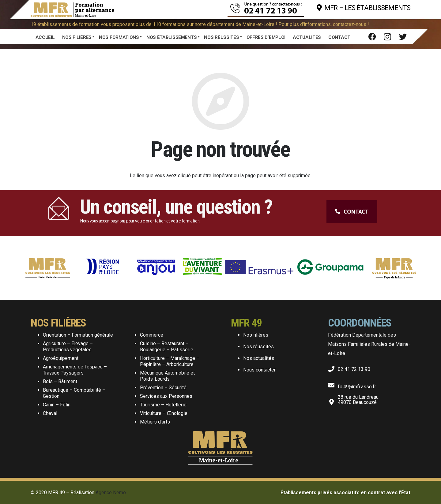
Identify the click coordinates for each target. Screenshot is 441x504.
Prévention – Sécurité (163, 388)
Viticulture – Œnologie (164, 413)
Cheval (50, 413)
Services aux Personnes (166, 396)
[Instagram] (387, 37)
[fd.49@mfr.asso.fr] (333, 384)
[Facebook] (372, 37)
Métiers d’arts (155, 422)
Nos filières (256, 335)
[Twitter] (403, 37)
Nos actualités (259, 358)
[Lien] (72, 8)
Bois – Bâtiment (60, 381)
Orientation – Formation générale (78, 335)
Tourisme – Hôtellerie (163, 405)
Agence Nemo (111, 493)
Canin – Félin (57, 405)
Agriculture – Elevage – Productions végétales (68, 347)
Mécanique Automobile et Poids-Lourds (167, 376)
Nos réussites (258, 347)
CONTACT (352, 212)
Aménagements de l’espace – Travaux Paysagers (75, 370)
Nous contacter (259, 370)
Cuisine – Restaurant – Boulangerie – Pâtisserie (167, 347)
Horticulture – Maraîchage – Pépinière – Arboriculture (170, 361)
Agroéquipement (61, 358)
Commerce (152, 335)
